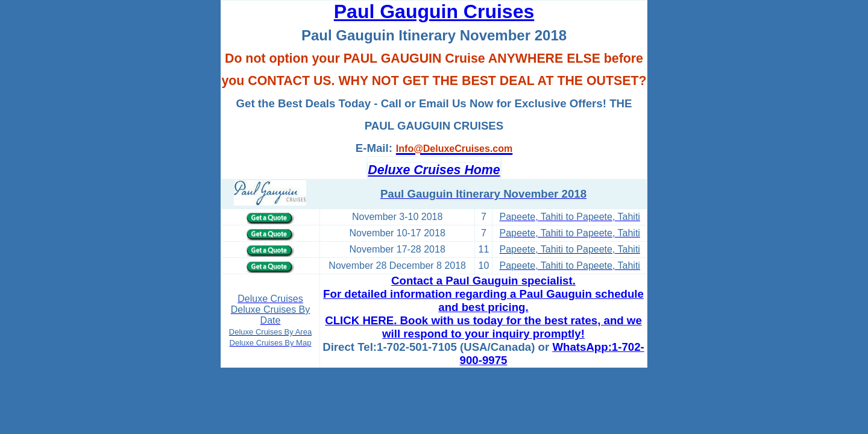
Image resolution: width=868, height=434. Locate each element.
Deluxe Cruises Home (434, 170)
